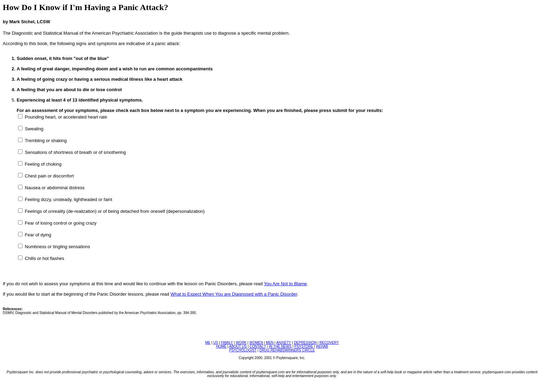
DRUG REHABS (272, 350)
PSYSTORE (304, 346)
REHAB (322, 346)
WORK (241, 343)
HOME (221, 346)
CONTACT (258, 346)
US (216, 343)
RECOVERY (329, 343)
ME (208, 343)
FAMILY (227, 343)
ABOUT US (238, 346)
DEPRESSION (305, 343)
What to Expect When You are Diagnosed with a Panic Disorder (234, 294)
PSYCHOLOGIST (243, 350)
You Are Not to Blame (286, 284)
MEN (270, 343)
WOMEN (256, 343)
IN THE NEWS (280, 346)
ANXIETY (284, 343)
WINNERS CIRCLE (300, 350)
